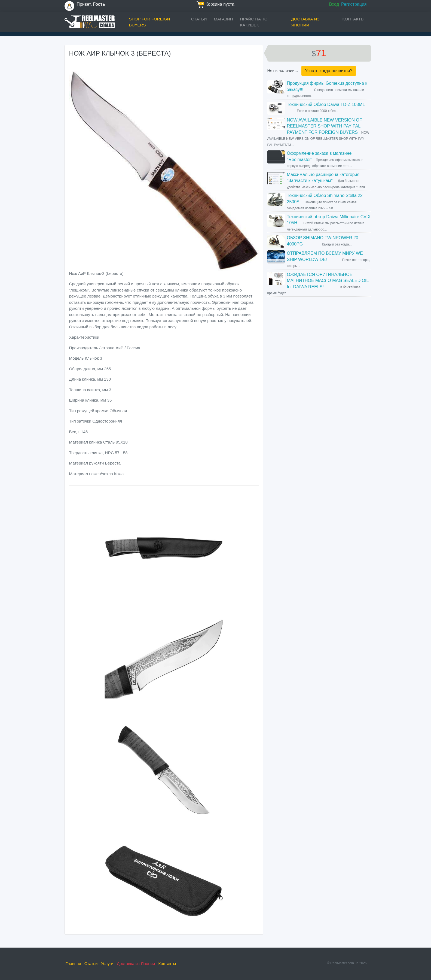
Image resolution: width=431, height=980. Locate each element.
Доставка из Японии (305, 22)
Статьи (199, 19)
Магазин (224, 19)
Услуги (107, 964)
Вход (334, 4)
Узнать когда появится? (329, 71)
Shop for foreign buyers (150, 22)
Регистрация (354, 4)
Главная (73, 964)
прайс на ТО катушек (254, 22)
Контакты (354, 19)
